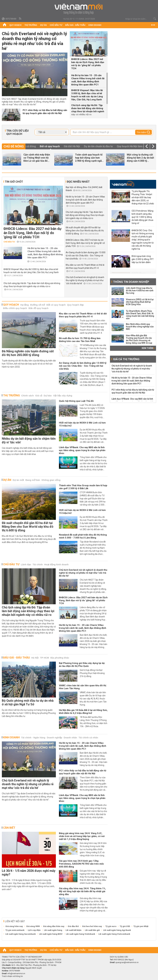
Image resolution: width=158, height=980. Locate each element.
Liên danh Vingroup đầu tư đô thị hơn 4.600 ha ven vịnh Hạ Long (140, 291)
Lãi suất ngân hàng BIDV (51, 934)
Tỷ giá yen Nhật (141, 926)
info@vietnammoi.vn (16, 974)
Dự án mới (18, 480)
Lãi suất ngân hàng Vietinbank (80, 934)
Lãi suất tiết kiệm (74, 930)
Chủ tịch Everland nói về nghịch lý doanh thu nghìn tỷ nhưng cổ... (37, 158)
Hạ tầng (25, 305)
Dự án (44, 25)
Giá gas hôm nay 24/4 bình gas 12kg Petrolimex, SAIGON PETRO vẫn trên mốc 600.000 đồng (81, 864)
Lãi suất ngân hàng (53, 930)
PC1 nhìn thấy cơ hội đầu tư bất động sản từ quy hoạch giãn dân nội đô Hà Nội (45, 112)
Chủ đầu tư (56, 25)
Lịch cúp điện (34, 930)
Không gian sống (51, 480)
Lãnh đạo (26, 564)
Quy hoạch (15, 25)
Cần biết (9, 828)
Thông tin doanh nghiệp (131, 282)
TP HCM (45, 658)
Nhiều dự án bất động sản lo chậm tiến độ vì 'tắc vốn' (29, 440)
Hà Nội (35, 658)
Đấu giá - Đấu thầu (75, 25)
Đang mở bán (33, 480)
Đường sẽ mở (38, 305)
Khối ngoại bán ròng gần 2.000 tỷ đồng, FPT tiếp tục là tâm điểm (143, 259)
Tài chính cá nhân (88, 738)
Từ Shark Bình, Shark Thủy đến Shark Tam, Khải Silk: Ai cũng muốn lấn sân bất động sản (140, 315)
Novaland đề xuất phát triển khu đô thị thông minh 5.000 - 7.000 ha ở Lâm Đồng (83, 536)
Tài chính (38, 564)
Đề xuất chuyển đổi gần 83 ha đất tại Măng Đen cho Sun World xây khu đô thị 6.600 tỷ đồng (85, 231)
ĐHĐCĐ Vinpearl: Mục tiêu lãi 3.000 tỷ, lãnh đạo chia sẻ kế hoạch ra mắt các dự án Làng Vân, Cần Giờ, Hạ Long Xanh (87, 95)
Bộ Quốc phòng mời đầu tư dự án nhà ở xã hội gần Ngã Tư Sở (28, 702)
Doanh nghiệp (54, 738)
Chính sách (28, 396)
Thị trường (31, 25)
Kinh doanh (95, 25)
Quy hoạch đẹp (75, 305)
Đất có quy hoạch (56, 305)
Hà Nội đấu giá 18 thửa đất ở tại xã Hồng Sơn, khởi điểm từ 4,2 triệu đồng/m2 (83, 712)
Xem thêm (148, 348)
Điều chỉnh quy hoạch (15, 308)
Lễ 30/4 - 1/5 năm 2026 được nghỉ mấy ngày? (29, 873)
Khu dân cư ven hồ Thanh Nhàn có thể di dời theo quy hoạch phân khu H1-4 (83, 315)
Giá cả (39, 396)
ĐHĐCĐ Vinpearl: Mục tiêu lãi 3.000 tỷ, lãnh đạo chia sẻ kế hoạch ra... (141, 158)
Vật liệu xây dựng (63, 396)
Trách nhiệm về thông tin (12, 976)
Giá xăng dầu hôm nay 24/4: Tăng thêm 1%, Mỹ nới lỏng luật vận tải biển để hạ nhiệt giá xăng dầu (82, 891)
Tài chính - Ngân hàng (33, 738)
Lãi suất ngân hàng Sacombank (21, 934)
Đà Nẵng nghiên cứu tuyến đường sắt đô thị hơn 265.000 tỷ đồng (28, 353)
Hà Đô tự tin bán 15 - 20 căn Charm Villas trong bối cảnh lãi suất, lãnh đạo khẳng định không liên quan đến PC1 (88, 80)
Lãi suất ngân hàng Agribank (117, 930)
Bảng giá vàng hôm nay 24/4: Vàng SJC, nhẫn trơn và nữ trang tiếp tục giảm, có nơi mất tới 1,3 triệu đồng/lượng (82, 836)
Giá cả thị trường (126, 359)
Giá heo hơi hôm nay (92, 926)
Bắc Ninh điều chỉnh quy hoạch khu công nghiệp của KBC (140, 327)
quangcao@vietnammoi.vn (127, 962)
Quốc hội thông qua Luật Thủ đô (76, 401)
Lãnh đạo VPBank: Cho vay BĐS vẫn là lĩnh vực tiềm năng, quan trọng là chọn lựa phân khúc (82, 450)
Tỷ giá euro (111, 926)
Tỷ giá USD (125, 926)
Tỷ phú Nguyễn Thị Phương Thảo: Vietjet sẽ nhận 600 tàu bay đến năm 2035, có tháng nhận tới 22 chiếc (143, 197)
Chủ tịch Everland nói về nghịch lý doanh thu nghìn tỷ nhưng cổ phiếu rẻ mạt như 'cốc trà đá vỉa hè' (34, 41)
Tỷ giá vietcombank (15, 930)
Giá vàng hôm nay (14, 926)
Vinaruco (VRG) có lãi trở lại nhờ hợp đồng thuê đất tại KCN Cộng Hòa (140, 302)
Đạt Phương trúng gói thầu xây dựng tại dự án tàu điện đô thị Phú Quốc (82, 665)
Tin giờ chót (14, 182)
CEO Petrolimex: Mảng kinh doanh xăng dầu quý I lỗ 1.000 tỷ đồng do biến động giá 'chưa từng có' (142, 217)
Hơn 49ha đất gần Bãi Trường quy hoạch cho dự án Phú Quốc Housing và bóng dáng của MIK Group (139, 339)
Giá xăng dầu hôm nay (54, 926)
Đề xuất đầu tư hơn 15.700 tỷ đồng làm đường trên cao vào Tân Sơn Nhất (80, 340)
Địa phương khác (60, 658)
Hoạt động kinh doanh (56, 564)
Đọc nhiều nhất (78, 182)
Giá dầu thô (73, 926)
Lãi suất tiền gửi (92, 930)
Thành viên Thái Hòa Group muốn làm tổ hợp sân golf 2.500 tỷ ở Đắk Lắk (83, 487)
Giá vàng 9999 (33, 926)
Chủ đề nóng (14, 146)
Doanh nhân (70, 738)
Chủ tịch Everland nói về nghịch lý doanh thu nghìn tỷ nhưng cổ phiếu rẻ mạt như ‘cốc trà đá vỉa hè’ (85, 280)
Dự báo (48, 396)
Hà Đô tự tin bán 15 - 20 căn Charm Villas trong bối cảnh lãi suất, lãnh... (88, 158)
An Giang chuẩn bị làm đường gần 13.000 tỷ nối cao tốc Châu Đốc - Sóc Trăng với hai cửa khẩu (86, 256)
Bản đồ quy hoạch (38, 308)
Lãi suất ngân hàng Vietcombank (114, 934)
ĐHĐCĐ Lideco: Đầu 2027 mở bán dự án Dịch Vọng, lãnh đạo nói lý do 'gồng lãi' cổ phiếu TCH (88, 64)
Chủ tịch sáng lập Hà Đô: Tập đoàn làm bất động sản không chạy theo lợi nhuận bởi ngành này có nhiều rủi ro (88, 110)
